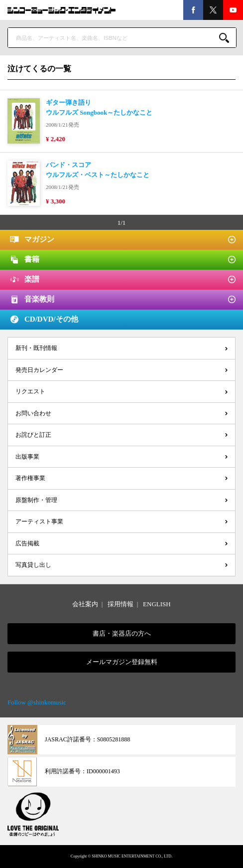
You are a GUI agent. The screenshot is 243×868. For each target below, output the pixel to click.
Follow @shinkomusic (37, 702)
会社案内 (85, 604)
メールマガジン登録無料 (122, 662)
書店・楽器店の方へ (122, 633)
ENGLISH (157, 604)
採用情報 (121, 604)
